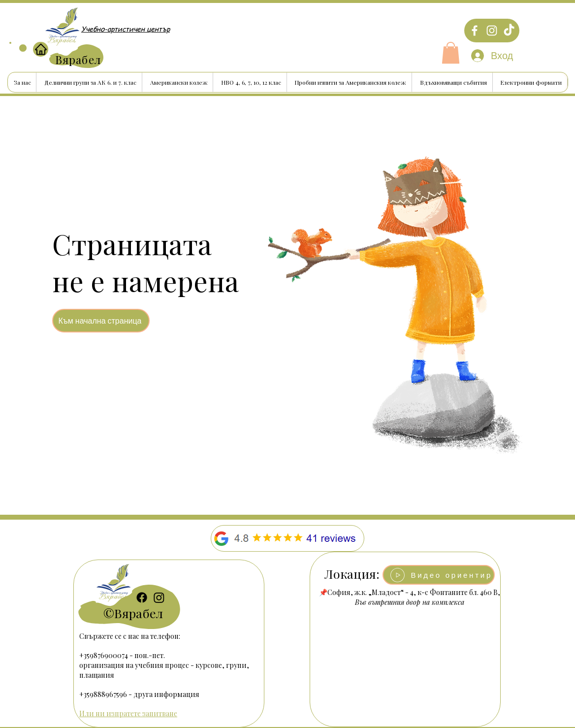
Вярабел (139, 613)
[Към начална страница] (101, 321)
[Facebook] (475, 31)
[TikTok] (509, 31)
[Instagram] (492, 31)
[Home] (41, 49)
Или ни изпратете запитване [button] (128, 713)
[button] (451, 53)
